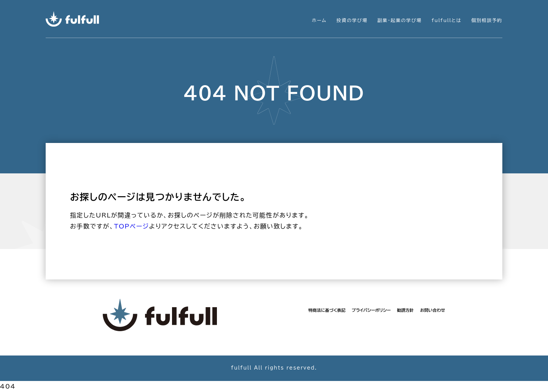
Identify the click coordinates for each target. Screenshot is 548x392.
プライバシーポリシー (371, 310)
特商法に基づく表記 (327, 310)
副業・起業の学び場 (400, 20)
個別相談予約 (487, 20)
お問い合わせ (433, 310)
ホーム (319, 20)
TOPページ (131, 226)
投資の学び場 (352, 20)
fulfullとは (446, 20)
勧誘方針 (405, 310)
